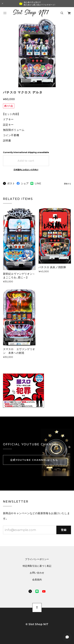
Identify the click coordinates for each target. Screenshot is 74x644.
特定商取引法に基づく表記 (37, 566)
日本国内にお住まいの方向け (26, 170)
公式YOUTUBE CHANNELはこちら (34, 460)
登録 (64, 530)
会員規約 (37, 579)
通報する (67, 184)
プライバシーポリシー (37, 559)
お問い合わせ (37, 573)
